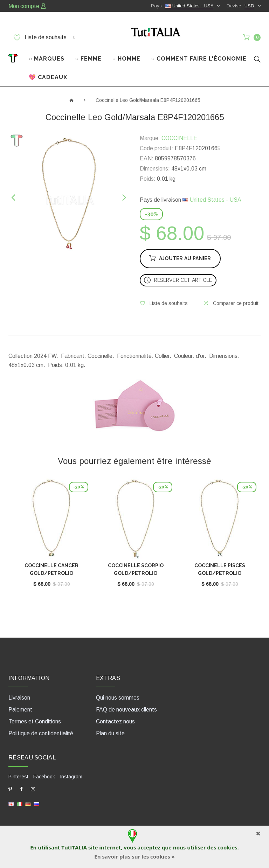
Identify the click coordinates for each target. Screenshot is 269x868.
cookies (227, 847)
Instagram (71, 777)
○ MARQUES (47, 59)
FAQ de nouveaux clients (126, 710)
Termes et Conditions (35, 721)
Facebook (44, 777)
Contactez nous (115, 721)
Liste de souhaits (44, 37)
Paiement (20, 710)
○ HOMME (127, 59)
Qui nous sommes (118, 698)
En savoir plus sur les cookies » (134, 856)
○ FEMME (89, 59)
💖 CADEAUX (48, 77)
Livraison (19, 698)
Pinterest (18, 777)
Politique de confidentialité (41, 733)
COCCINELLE (179, 138)
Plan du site (110, 733)
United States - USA (212, 200)
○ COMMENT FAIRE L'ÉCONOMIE (199, 59)
